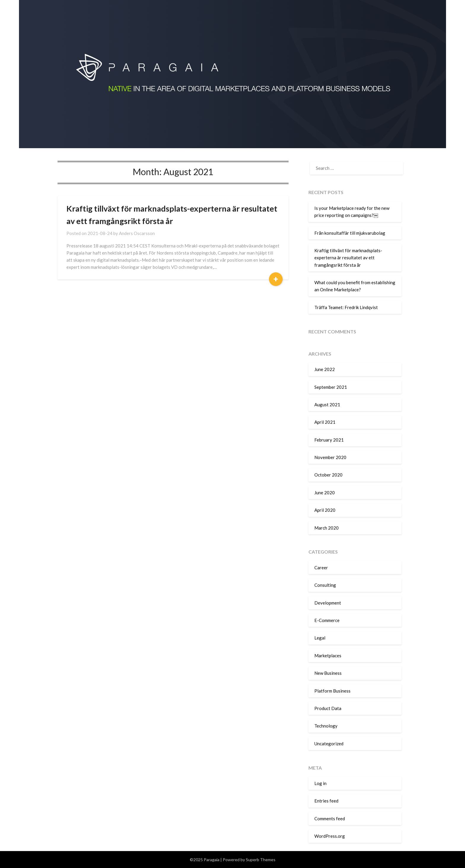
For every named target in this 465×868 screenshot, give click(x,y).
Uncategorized (329, 744)
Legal (320, 638)
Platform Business (332, 691)
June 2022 (325, 369)
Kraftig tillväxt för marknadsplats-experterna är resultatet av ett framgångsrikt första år (348, 258)
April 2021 (325, 422)
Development (328, 603)
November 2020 (330, 457)
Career (321, 568)
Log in (320, 783)
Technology (326, 726)
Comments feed (330, 819)
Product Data (328, 708)
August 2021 (327, 405)
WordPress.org (330, 836)
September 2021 (331, 387)
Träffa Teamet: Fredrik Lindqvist (346, 307)
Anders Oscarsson (137, 233)
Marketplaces (328, 656)
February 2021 (329, 440)
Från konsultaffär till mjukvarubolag (350, 233)
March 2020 (327, 528)
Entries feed (326, 801)
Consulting (325, 585)
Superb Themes (261, 860)
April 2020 (325, 510)
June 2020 (325, 493)
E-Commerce (327, 620)
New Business (328, 673)
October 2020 (328, 475)
